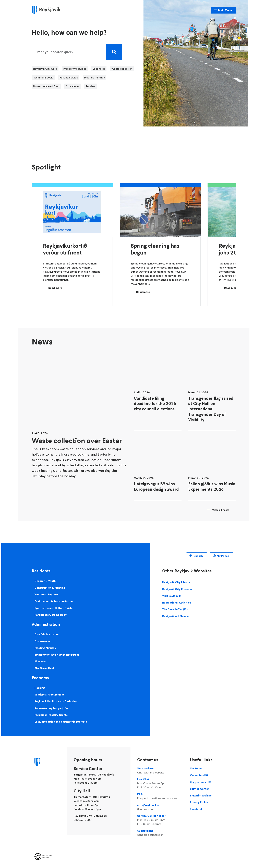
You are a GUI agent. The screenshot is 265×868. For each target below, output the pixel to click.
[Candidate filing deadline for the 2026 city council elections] (158, 391)
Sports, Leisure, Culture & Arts (53, 608)
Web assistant (160, 771)
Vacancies (99, 69)
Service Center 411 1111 (160, 820)
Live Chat (160, 783)
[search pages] (76, 52)
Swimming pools (43, 77)
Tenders (91, 86)
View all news (221, 510)
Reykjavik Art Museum (176, 616)
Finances (40, 661)
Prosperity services (75, 69)
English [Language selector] (198, 556)
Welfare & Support (46, 594)
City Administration (47, 634)
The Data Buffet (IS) (175, 609)
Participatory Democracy (51, 615)
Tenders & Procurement (49, 695)
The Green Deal (44, 668)
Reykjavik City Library (176, 582)
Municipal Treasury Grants (51, 715)
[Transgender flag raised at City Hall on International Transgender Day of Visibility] (212, 391)
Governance (42, 641)
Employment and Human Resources (57, 655)
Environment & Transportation (54, 601)
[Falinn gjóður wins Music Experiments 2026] (212, 469)
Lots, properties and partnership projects (61, 722)
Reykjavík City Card (45, 69)
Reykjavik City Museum (177, 589)
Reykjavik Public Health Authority (56, 701)
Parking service (69, 77)
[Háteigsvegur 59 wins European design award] (158, 469)
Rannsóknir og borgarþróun (52, 708)
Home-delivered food (46, 86)
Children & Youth (45, 581)
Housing (40, 688)
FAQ (160, 796)
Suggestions (160, 833)
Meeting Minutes (45, 648)
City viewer (73, 86)
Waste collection (122, 69)
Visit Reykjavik (171, 596)
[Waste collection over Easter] (79, 426)
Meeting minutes (94, 77)
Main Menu (225, 10)
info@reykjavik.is (160, 807)
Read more (55, 288)
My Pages (223, 556)
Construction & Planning (50, 588)
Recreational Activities (177, 603)
